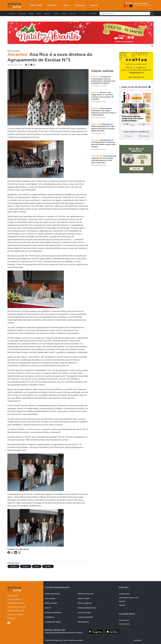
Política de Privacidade (16, 611)
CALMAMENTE (83, 622)
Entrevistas (93, 13)
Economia (73, 13)
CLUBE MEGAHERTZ (85, 617)
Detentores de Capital (16, 603)
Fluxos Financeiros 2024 (17, 607)
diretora (26, 566)
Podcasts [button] (52, 5)
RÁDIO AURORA (51, 603)
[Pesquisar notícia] (125, 13)
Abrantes (13, 566)
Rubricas (122, 601)
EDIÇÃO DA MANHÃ (52, 594)
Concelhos (11, 13)
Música (67, 5)
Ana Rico (48, 566)
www (129, 136)
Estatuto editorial (14, 599)
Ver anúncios (124, 620)
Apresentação (13, 596)
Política (64, 13)
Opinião (122, 605)
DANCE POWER (83, 598)
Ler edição (144, 136)
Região (31, 13)
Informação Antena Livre (129, 598)
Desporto (47, 13)
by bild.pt (138, 640)
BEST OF (48, 608)
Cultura (56, 13)
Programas (80, 5)
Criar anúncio (124, 624)
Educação (83, 13)
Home (10, 51)
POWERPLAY (49, 617)
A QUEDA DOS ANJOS (53, 622)
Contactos (11, 618)
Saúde (39, 13)
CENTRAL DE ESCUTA (86, 594)
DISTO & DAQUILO (85, 603)
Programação (124, 594)
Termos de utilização (15, 614)
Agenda (94, 5)
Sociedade (22, 13)
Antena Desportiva (53, 613)
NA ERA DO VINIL (84, 613)
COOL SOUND (50, 598)
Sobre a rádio (36, 5)
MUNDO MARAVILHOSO (87, 608)
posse (37, 566)
